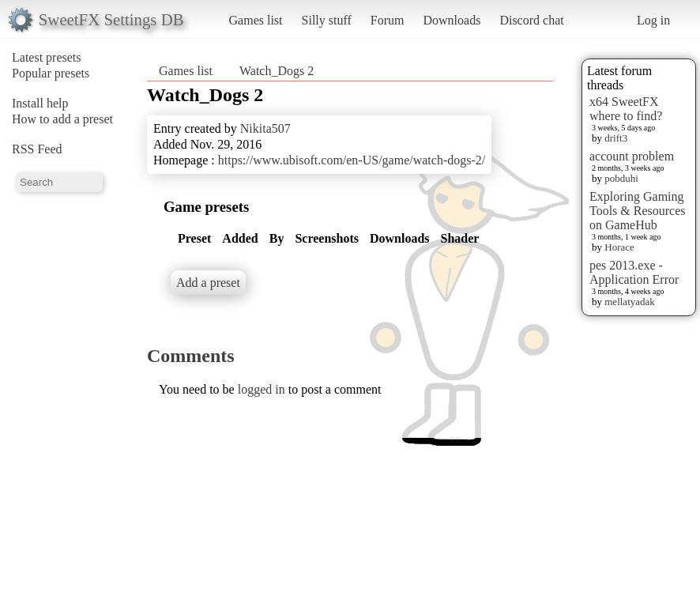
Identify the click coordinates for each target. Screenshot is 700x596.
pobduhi (621, 178)
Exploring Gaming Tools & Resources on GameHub (638, 211)
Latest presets (47, 57)
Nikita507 (265, 128)
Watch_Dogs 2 (277, 71)
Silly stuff (327, 20)
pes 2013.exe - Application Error (634, 272)
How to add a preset (62, 119)
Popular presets (51, 73)
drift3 (616, 138)
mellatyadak (630, 302)
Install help (40, 103)
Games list (256, 20)
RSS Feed (37, 149)
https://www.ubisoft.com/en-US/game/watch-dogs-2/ (352, 160)
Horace (619, 247)
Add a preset (208, 283)
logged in (262, 389)
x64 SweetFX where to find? (626, 109)
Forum (388, 20)
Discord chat (531, 20)
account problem (632, 156)
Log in (653, 20)
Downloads (452, 20)
